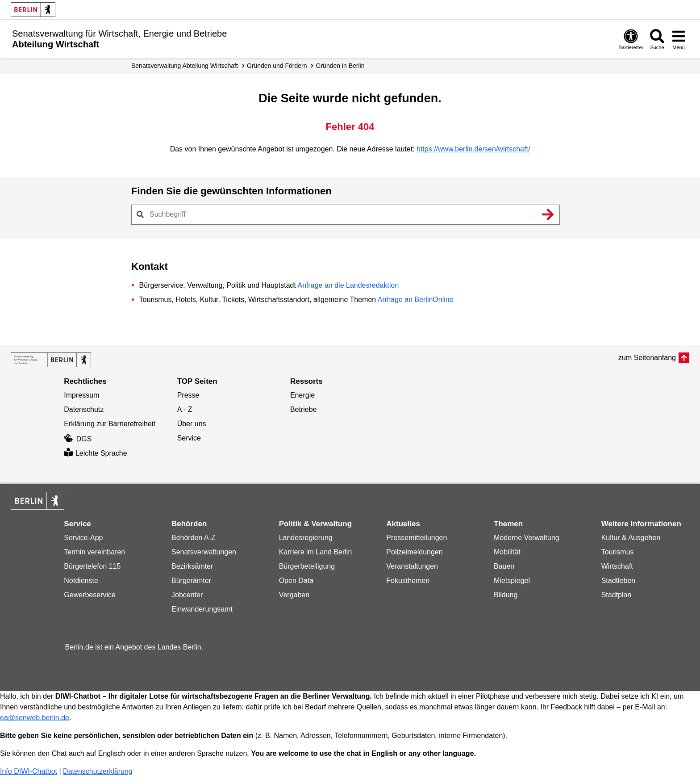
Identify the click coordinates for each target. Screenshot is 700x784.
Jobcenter (187, 595)
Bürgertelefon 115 (92, 566)
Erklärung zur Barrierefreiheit (110, 424)
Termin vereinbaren (94, 552)
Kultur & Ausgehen (631, 538)
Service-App (83, 538)
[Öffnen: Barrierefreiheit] (631, 39)
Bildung (506, 595)
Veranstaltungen (412, 566)
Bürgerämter (191, 581)
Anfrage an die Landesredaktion (348, 285)
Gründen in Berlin (340, 66)
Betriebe (304, 409)
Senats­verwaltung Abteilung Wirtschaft (185, 66)
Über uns (192, 424)
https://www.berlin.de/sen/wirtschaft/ (473, 149)
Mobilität (507, 552)
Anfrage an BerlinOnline (416, 300)
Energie (302, 395)
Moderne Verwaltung (527, 538)
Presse (188, 395)
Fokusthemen (408, 581)
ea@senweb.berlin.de (35, 718)
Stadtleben (619, 581)
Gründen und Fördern (277, 66)
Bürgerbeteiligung (307, 566)
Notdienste (81, 581)
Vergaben (294, 595)
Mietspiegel (512, 581)
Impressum (81, 395)
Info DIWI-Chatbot (29, 771)
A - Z (185, 409)
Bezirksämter (192, 566)
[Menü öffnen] (679, 39)
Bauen (504, 566)
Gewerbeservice (90, 595)
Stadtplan (617, 595)
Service (189, 438)
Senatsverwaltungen (204, 552)
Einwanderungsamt (202, 609)
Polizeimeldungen (414, 552)
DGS (78, 439)
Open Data (296, 581)
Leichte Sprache (95, 453)
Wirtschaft (617, 566)
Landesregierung (306, 538)
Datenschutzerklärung (98, 771)
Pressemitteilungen (417, 538)
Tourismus (618, 552)
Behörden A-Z (194, 538)
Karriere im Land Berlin (316, 552)
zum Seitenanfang (647, 358)
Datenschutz (84, 409)
